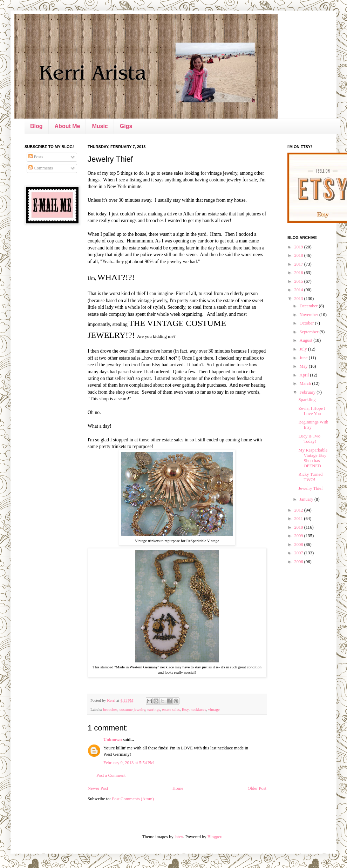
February (308, 392)
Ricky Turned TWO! (310, 477)
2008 (299, 545)
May (304, 366)
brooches (110, 709)
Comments (41, 168)
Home (178, 788)
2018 (299, 255)
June (304, 358)
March (306, 383)
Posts (36, 157)
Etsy (185, 709)
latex (179, 837)
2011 (299, 519)
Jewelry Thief (310, 488)
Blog (36, 126)
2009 (299, 536)
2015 (299, 281)
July (304, 349)
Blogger (215, 837)
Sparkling (307, 400)
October (307, 323)
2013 (299, 299)
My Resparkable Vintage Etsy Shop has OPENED (313, 458)
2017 (299, 264)
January (307, 499)
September (310, 332)
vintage (214, 709)
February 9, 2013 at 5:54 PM (129, 763)
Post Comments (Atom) (133, 799)
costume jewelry (132, 709)
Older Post (257, 788)
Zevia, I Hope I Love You (312, 411)
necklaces (198, 709)
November (309, 315)
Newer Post (98, 788)
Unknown (113, 740)
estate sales (171, 709)
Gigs (126, 126)
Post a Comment (111, 775)
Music (100, 126)
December (309, 306)
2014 (299, 290)
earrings (154, 709)
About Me (67, 126)
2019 (299, 247)
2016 (299, 273)
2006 (299, 562)
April (305, 375)
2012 (299, 510)
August (307, 340)
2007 (299, 553)
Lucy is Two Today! (309, 439)
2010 (299, 527)
